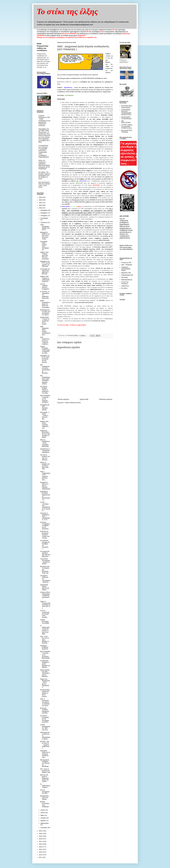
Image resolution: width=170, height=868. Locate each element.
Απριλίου (43, 818)
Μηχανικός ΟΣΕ (126, 273)
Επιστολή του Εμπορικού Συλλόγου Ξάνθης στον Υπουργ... (45, 535)
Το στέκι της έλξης (67, 11)
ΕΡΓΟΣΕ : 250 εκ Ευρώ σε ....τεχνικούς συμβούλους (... (45, 745)
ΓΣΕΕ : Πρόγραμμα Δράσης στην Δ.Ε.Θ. (45, 227)
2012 (41, 855)
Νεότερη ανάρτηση (63, 399)
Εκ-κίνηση (124, 288)
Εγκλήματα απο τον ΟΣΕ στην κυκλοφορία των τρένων (45, 312)
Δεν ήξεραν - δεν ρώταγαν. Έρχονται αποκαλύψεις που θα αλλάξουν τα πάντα (44, 175)
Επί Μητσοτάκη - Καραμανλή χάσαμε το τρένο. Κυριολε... (45, 693)
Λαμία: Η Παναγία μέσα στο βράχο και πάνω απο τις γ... (45, 605)
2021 (41, 831)
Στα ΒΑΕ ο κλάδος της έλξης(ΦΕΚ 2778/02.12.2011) (127, 126)
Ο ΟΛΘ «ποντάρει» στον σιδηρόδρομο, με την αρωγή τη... (45, 506)
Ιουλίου (43, 810)
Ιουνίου (43, 813)
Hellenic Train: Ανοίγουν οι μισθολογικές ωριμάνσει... (45, 279)
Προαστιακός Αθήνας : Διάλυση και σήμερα (45, 587)
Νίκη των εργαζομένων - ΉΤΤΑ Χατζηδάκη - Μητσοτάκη (45, 443)
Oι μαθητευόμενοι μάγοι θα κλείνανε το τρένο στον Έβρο (45, 630)
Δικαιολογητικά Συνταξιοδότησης (127, 118)
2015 (41, 847)
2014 (41, 849)
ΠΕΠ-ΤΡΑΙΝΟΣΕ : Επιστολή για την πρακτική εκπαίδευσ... (45, 399)
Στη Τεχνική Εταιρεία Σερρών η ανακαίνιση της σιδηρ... (44, 390)
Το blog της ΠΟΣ (126, 263)
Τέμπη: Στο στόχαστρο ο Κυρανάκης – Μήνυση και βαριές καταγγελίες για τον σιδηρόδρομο (44, 165)
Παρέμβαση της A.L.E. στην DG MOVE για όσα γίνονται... (45, 359)
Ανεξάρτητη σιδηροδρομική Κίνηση (126, 269)
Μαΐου (43, 815)
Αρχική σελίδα (84, 399)
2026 (41, 197)
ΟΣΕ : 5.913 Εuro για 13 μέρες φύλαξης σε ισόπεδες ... (44, 640)
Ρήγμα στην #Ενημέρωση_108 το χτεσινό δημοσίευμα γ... (45, 683)
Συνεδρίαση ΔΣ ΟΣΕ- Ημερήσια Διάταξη (45, 407)
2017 (41, 842)
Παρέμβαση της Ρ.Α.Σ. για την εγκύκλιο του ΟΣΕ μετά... (45, 264)
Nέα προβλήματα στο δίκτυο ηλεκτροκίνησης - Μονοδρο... (45, 369)
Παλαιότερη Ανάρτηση (106, 399)
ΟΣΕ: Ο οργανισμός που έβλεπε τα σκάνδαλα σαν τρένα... (45, 702)
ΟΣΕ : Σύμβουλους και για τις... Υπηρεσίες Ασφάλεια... (45, 341)
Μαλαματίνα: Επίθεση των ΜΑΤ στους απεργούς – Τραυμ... (45, 236)
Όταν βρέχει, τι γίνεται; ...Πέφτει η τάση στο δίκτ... (45, 416)
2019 (41, 836)
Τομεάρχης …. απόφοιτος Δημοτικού (44, 647)
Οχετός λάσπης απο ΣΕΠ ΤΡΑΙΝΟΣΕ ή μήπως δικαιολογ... (45, 673)
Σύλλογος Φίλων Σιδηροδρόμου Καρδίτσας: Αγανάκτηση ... (45, 596)
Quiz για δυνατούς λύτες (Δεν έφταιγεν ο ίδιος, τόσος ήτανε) (44, 185)
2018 (41, 839)
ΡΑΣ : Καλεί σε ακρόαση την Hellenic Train (45, 771)
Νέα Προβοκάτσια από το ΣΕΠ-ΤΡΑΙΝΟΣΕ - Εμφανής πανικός (45, 380)
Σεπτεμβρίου (44, 218)
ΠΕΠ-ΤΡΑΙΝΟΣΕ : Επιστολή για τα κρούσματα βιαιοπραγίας (45, 655)
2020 (41, 834)
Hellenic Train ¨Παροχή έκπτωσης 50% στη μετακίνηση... (45, 256)
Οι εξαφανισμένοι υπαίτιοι (45, 786)
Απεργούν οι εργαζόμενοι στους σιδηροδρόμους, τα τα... (45, 516)
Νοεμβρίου (44, 213)
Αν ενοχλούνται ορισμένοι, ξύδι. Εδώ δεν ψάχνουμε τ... (45, 554)
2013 (41, 852)
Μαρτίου (43, 821)
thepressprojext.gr (127, 280)
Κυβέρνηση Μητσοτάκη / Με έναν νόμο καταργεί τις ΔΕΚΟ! (45, 434)
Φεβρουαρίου (45, 823)
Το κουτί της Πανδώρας (125, 283)
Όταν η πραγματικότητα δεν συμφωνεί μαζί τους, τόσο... (45, 476)
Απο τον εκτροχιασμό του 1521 (45, 792)
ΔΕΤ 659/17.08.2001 (126, 122)
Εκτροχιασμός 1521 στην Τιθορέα (44, 798)
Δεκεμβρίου (44, 210)
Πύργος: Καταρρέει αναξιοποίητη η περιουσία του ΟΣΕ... (45, 350)
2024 (41, 203)
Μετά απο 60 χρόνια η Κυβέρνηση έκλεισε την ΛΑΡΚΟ (44, 778)
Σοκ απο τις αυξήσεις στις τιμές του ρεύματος (45, 457)
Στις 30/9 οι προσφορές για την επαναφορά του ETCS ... (45, 719)
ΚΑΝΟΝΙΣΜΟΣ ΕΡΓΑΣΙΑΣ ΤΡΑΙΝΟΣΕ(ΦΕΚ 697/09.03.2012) (126, 112)
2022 (41, 208)
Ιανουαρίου (44, 828)
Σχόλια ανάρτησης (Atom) (73, 403)
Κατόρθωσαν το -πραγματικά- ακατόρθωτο (45, 451)
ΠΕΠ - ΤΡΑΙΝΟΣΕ (127, 265)
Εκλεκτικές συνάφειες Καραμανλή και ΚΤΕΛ (44, 711)
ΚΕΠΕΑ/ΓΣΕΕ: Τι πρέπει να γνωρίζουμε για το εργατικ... (45, 321)
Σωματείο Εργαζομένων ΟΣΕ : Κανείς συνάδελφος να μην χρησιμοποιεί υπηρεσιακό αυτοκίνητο (44, 121)
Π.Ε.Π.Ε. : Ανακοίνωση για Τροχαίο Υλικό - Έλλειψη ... (45, 614)
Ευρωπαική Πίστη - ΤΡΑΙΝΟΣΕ (127, 131)
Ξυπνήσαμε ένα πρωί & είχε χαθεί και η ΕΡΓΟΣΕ (45, 271)
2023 (41, 205)
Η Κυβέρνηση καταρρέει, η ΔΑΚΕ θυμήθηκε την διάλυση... (45, 664)
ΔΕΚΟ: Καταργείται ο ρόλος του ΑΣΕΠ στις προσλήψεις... (45, 304)
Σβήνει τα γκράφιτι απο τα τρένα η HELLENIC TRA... (45, 466)
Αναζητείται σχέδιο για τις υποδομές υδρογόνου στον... (45, 754)
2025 (41, 200)
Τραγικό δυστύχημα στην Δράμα (45, 621)
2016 (41, 844)
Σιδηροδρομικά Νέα (127, 275)
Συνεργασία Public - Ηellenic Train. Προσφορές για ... (45, 246)
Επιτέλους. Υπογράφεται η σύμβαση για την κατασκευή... (45, 526)
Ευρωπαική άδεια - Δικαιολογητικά (127, 107)
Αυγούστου (44, 223)
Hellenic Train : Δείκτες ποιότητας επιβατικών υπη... (45, 425)
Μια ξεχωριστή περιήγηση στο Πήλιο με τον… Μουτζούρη (45, 763)
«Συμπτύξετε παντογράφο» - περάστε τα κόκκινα (45, 561)
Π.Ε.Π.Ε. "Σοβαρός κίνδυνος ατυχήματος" (45, 287)
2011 (41, 857)
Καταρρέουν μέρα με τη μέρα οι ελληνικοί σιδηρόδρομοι (45, 486)
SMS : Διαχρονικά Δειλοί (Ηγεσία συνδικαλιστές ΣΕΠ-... (45, 331)
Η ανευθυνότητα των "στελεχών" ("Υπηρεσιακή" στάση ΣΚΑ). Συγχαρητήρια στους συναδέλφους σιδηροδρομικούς (44, 151)
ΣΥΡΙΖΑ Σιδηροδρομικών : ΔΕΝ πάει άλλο (45, 727)
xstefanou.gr (125, 286)
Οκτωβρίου (44, 216)
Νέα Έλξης (125, 277)
